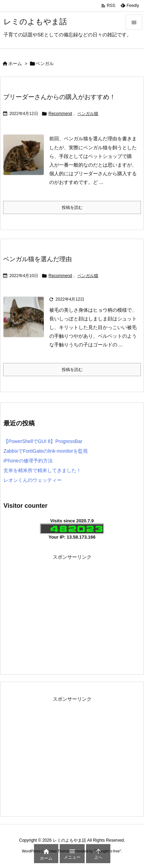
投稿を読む (72, 207)
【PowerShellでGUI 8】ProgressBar (43, 441)
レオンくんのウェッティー (33, 480)
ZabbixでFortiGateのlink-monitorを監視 (46, 451)
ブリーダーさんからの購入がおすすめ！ (59, 97)
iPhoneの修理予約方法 (28, 461)
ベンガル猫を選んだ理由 (37, 259)
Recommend (60, 114)
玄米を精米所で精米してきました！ (42, 470)
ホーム (15, 64)
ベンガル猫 (88, 114)
